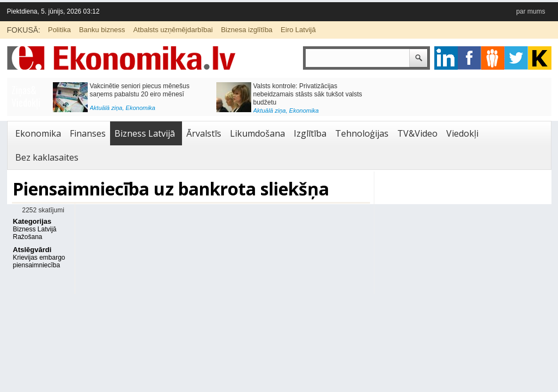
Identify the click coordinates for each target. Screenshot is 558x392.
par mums (530, 11)
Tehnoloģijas (362, 133)
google (446, 58)
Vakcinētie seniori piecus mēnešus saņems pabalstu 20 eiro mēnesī (140, 90)
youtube (540, 58)
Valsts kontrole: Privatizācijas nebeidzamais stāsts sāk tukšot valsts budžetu (308, 94)
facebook (469, 58)
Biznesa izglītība (247, 30)
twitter (516, 58)
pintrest (493, 58)
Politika (59, 30)
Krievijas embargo (39, 258)
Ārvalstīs (204, 133)
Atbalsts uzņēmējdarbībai (173, 30)
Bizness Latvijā (145, 133)
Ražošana (28, 237)
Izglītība (310, 133)
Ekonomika (141, 108)
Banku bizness (102, 30)
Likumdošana (257, 133)
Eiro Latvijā (298, 30)
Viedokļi (462, 133)
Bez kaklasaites (47, 157)
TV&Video (417, 133)
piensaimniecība (37, 265)
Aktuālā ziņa (106, 108)
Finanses (88, 133)
